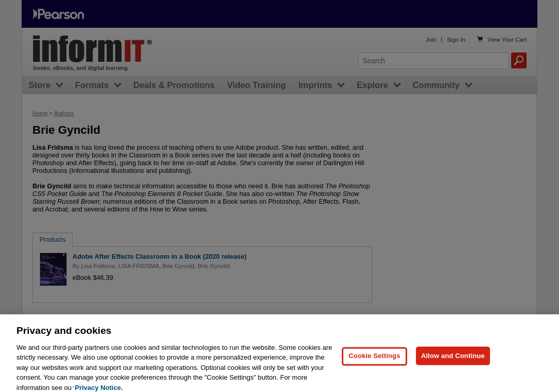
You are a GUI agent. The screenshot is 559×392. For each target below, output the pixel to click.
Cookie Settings (374, 360)
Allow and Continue (453, 360)
